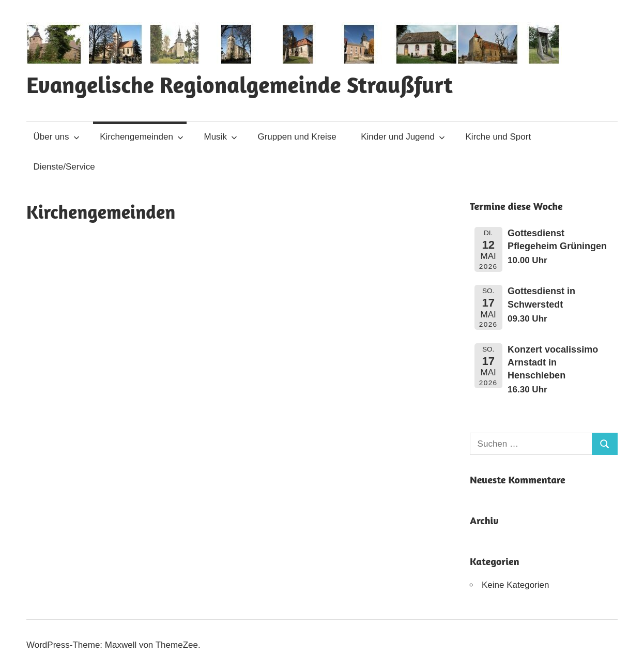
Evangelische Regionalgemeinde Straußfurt (240, 85)
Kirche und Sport (499, 137)
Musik (221, 137)
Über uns (57, 137)
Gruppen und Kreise (297, 137)
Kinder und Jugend (403, 137)
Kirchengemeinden (142, 137)
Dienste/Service (64, 167)
